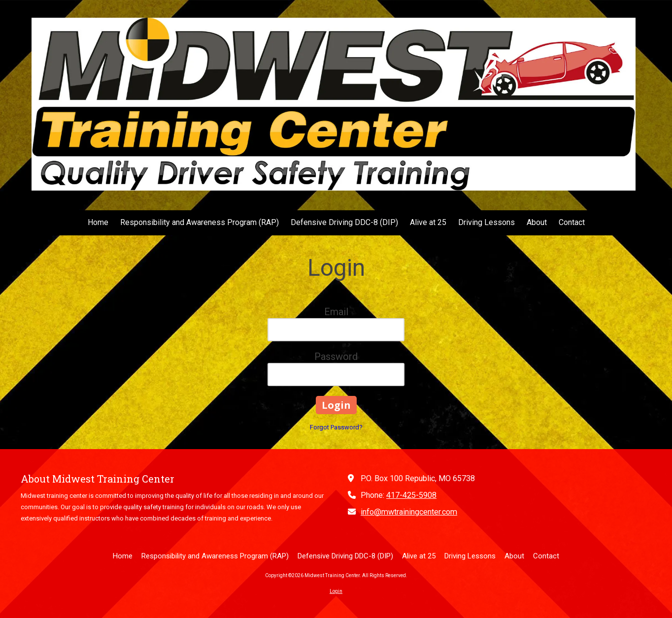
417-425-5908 (411, 495)
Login (336, 591)
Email (336, 312)
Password (336, 357)
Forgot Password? (336, 427)
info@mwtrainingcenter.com (409, 512)
